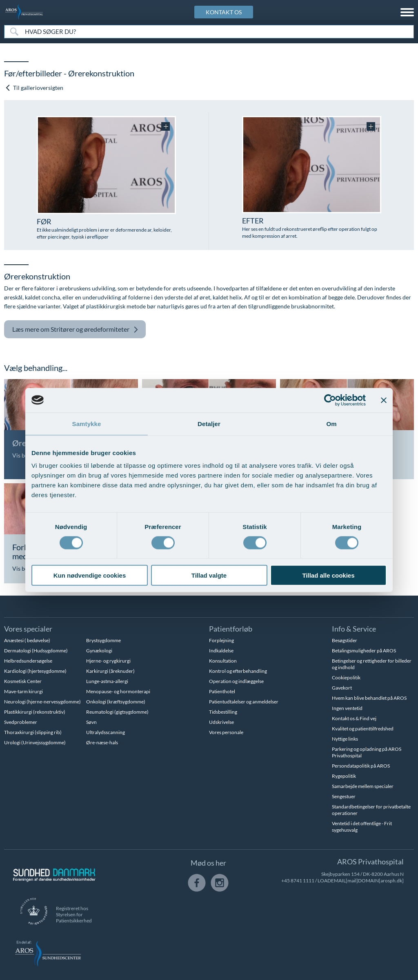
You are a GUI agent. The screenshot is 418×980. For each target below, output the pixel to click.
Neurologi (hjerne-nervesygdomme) (42, 702)
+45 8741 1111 (298, 881)
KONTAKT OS (224, 12)
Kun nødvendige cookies (90, 575)
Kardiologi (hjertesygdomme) (35, 671)
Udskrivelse (221, 722)
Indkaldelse (221, 651)
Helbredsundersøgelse (28, 661)
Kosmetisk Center (23, 681)
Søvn (91, 722)
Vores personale (226, 732)
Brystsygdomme (103, 640)
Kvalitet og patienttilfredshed (363, 729)
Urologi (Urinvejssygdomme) (35, 742)
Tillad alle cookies (328, 575)
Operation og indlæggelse (236, 681)
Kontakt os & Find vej (354, 718)
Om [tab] (331, 423)
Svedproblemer (21, 722)
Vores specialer (28, 629)
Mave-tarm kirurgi (23, 691)
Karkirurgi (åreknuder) (110, 671)
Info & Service (354, 629)
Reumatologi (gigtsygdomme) (117, 712)
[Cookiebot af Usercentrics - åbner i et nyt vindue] (330, 400)
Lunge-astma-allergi (107, 681)
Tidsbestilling (223, 712)
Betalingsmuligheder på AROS (364, 651)
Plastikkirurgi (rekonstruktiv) (35, 712)
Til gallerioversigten (34, 88)
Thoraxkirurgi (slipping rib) (33, 732)
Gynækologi (99, 651)
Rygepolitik (344, 776)
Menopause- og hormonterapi (118, 691)
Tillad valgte (209, 575)
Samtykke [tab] (87, 423)
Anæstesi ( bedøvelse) (27, 640)
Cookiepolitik (346, 678)
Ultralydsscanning (106, 732)
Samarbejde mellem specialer (363, 786)
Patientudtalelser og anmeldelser (244, 702)
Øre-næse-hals (102, 742)
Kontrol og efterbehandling (238, 671)
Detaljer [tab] (209, 423)
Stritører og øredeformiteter (75, 329)
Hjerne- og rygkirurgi (108, 661)
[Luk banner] (384, 400)
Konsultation (223, 661)
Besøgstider (345, 640)
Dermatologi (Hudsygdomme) (36, 651)
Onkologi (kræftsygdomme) (116, 702)
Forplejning (221, 640)
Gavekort (342, 688)
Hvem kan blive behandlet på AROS (369, 698)
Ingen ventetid (347, 708)
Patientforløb (231, 629)
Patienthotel (222, 691)
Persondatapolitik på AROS (361, 766)
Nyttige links (345, 739)
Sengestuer (344, 796)
